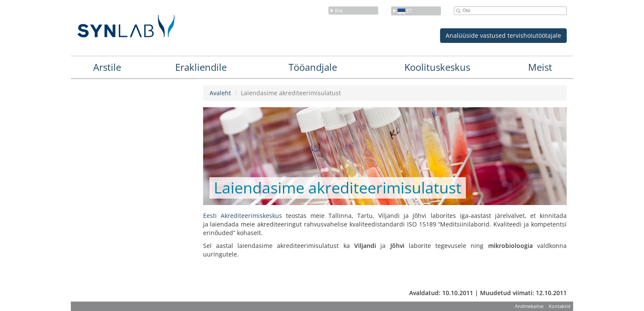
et (402, 11)
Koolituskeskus (437, 67)
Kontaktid (560, 306)
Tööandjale (313, 67)
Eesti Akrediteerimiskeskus (243, 216)
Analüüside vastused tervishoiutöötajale (503, 35)
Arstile (107, 67)
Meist (540, 67)
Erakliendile (201, 67)
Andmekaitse (529, 306)
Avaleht (220, 93)
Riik (336, 11)
